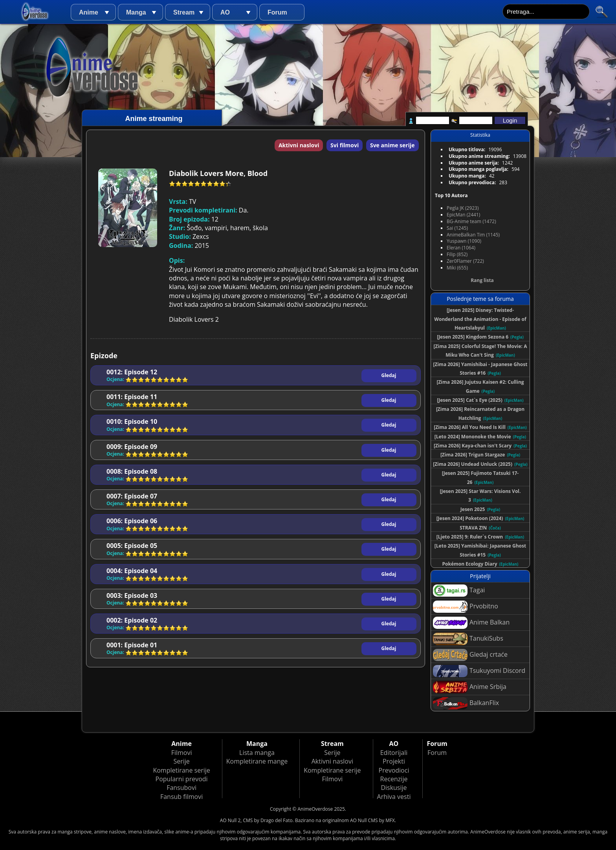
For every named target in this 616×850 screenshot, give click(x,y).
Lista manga (257, 753)
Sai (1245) (457, 228)
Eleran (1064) (461, 248)
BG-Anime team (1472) (471, 221)
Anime (89, 12)
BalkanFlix (466, 703)
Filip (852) (457, 254)
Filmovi (182, 753)
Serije (181, 761)
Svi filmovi (345, 145)
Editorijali (394, 753)
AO (225, 12)
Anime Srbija (470, 687)
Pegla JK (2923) (463, 208)
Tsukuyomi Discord (479, 671)
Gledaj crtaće (470, 655)
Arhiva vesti (394, 797)
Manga (136, 12)
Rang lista (482, 280)
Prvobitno (466, 607)
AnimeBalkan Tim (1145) (473, 235)
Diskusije (394, 788)
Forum (277, 12)
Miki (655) (457, 268)
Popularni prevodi (182, 779)
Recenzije (394, 779)
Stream (184, 12)
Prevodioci (394, 770)
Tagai (459, 591)
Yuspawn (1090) (464, 241)
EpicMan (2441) (463, 215)
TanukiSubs (468, 639)
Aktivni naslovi (299, 145)
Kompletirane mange (257, 761)
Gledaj (389, 375)
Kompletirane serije (181, 770)
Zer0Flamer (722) (465, 261)
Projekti (394, 761)
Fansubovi (181, 788)
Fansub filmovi (181, 797)
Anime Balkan (471, 623)
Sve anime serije (392, 145)
